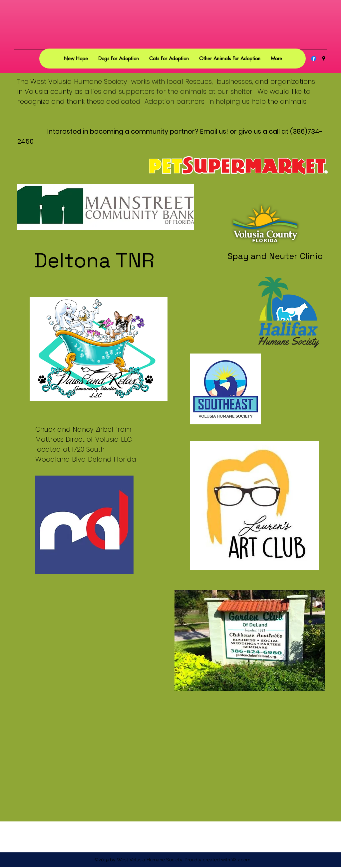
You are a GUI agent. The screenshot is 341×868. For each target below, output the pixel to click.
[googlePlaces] (324, 59)
